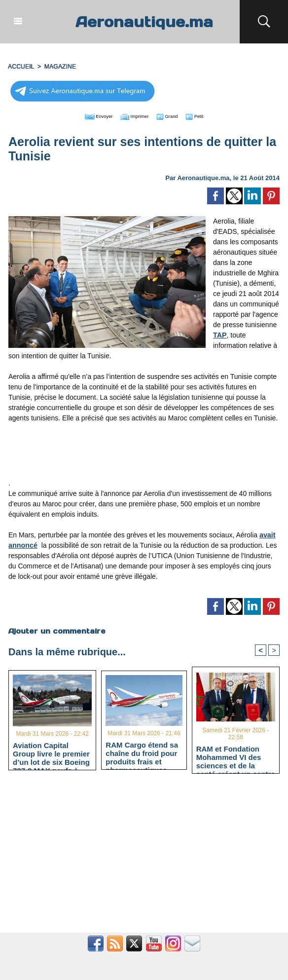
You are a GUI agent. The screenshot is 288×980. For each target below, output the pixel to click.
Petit (207, 114)
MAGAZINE (59, 66)
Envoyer (88, 114)
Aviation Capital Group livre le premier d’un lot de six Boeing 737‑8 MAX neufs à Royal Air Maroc (51, 753)
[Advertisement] (144, 452)
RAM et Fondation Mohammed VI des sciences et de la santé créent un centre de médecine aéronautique (236, 756)
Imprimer (133, 114)
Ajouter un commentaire (56, 629)
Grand (174, 114)
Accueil (21, 66)
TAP (220, 333)
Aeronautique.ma (144, 21)
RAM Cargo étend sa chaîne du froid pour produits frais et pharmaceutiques (142, 752)
